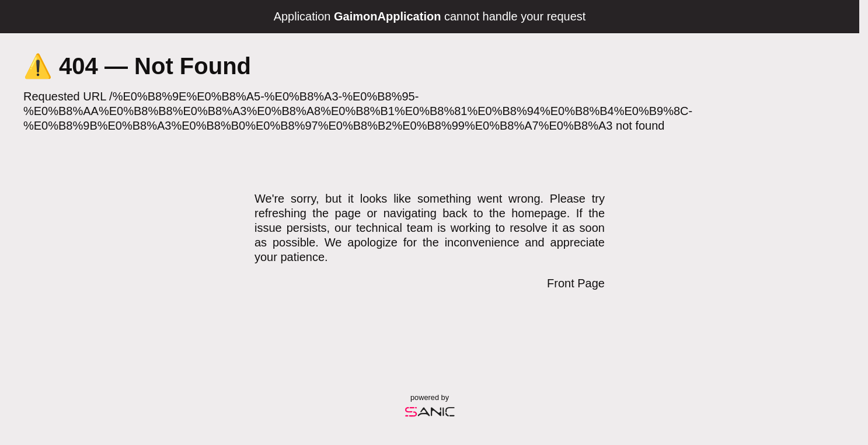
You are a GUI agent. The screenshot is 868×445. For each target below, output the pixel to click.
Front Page (576, 283)
